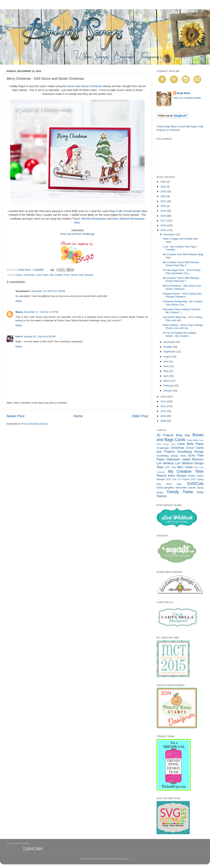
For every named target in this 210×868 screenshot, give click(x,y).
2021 (164, 201)
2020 (164, 206)
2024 (164, 187)
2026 (164, 182)
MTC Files (171, 467)
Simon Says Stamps (82, 275)
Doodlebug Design (190, 452)
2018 (164, 216)
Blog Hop (183, 435)
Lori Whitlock (165, 463)
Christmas (29, 275)
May (166, 371)
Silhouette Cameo (186, 488)
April (166, 376)
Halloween (173, 459)
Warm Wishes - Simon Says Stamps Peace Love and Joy (183, 327)
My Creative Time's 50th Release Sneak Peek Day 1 (181, 279)
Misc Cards (185, 467)
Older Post (140, 416)
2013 (164, 401)
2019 (164, 211)
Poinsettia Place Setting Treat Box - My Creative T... (182, 311)
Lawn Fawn (42, 275)
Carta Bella (192, 440)
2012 (164, 406)
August (168, 357)
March (167, 381)
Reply (19, 301)
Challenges (163, 448)
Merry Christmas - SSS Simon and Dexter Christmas (182, 287)
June (166, 366)
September (170, 352)
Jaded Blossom (193, 459)
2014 (164, 397)
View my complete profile (187, 98)
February (169, 386)
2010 (164, 416)
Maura (19, 312)
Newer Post (15, 416)
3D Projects (165, 435)
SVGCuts (195, 484)
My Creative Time (60, 275)
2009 (164, 421)
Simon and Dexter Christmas (85, 86)
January (168, 391)
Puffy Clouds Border (129, 211)
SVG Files (174, 484)
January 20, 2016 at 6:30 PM (40, 336)
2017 (164, 221)
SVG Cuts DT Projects (178, 479)
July (166, 361)
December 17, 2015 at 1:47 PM (41, 312)
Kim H (19, 336)
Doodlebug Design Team (171, 456)
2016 (164, 225)
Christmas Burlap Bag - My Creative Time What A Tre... (183, 303)
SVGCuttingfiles (165, 488)
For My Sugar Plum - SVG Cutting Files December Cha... (182, 272)
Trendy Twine (180, 492)
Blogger (125, 859)
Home (78, 416)
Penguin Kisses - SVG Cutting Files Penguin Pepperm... (182, 295)
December (169, 234)
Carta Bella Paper (190, 444)
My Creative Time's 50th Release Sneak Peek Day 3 (181, 264)
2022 (164, 196)
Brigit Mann (184, 93)
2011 (164, 411)
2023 (164, 191)
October (168, 347)
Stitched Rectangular (94, 219)
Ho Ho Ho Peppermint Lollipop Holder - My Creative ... (180, 334)
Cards (19, 275)
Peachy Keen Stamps (171, 476)
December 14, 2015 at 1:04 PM (48, 291)
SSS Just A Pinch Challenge (77, 234)
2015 (164, 230)
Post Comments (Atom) (35, 424)
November (169, 342)
